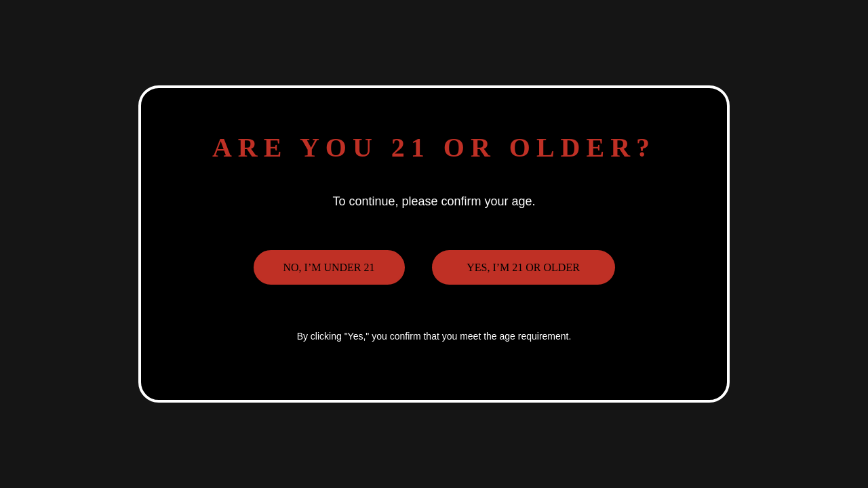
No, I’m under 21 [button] (329, 267)
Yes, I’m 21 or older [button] (523, 267)
